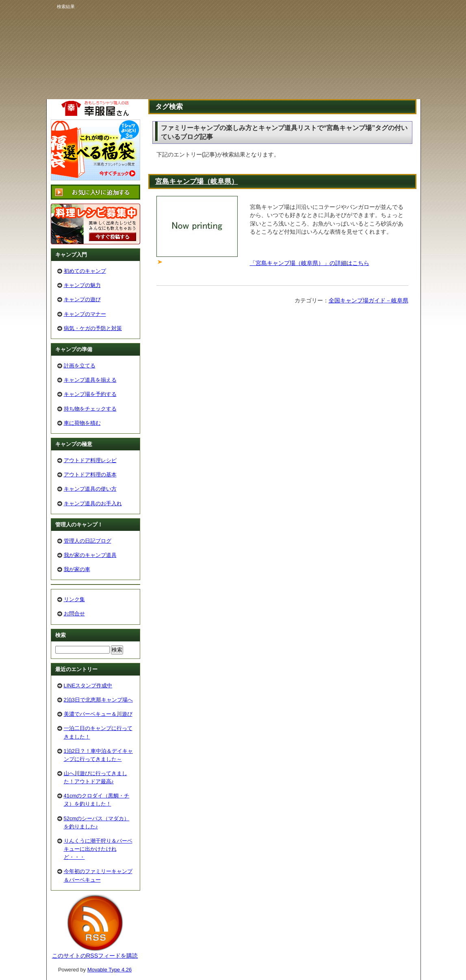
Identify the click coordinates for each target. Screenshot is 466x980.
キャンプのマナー (85, 314)
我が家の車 (77, 569)
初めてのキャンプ (85, 271)
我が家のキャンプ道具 (90, 555)
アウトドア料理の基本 (90, 475)
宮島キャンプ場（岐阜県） (197, 181)
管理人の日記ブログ (88, 541)
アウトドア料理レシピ (90, 460)
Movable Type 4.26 (109, 970)
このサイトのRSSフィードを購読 (95, 956)
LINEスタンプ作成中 (88, 686)
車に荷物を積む (82, 423)
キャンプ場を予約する (90, 394)
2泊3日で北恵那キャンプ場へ (98, 700)
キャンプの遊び (82, 299)
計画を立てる (80, 366)
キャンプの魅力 (82, 285)
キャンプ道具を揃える (90, 380)
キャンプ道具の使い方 (90, 489)
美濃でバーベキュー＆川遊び (98, 714)
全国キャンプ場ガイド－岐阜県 (368, 300)
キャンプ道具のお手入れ (93, 503)
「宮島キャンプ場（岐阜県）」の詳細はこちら (310, 263)
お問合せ (74, 614)
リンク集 (74, 599)
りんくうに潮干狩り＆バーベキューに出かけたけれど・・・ (98, 849)
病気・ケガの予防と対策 (93, 328)
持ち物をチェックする (90, 409)
